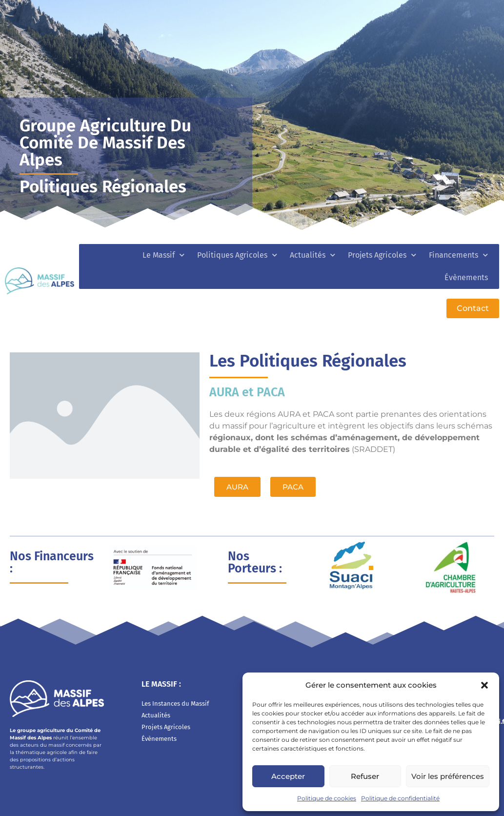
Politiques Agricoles (237, 255)
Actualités (312, 255)
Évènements (466, 277)
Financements (458, 255)
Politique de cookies (327, 798)
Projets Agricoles (382, 255)
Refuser (365, 776)
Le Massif (163, 255)
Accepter (288, 776)
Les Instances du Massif (175, 704)
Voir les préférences (448, 776)
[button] (484, 685)
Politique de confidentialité (400, 798)
